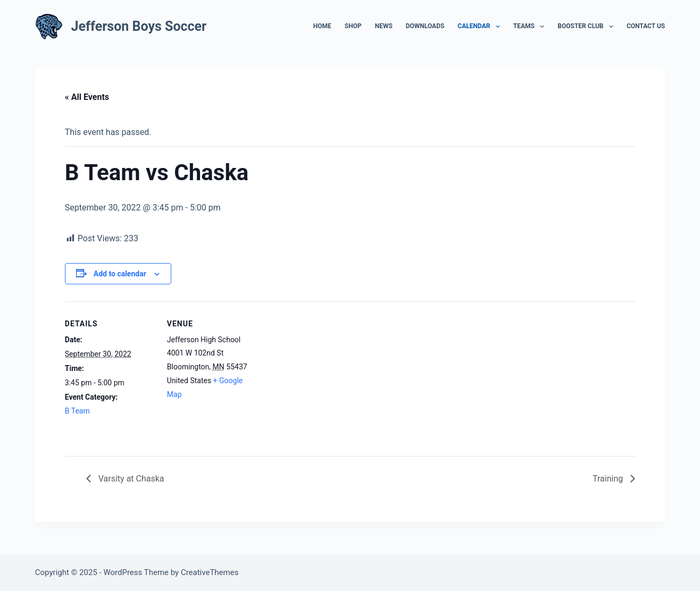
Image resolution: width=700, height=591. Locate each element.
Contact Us (646, 26)
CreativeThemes (210, 572)
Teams (531, 27)
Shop (353, 26)
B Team (77, 411)
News (384, 26)
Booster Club (587, 27)
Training (609, 479)
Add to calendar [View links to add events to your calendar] (120, 274)
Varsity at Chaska (130, 479)
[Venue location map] (325, 375)
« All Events (87, 97)
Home (322, 26)
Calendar (481, 27)
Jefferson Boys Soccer (139, 26)
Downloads (425, 26)
